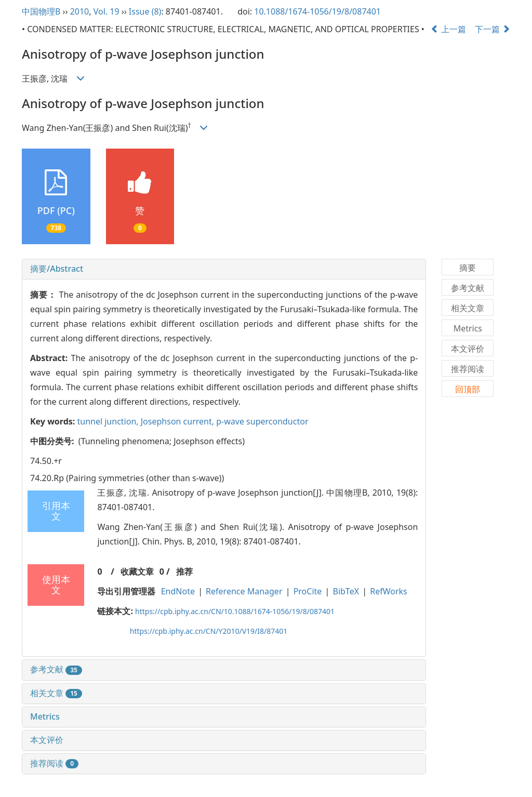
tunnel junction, (109, 421)
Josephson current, (178, 421)
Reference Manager (244, 591)
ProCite (308, 591)
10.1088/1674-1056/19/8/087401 (317, 11)
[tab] (224, 269)
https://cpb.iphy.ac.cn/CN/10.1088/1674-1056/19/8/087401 (235, 611)
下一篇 (493, 29)
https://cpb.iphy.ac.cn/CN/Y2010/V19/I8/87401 (209, 631)
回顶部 (468, 389)
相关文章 (56, 693)
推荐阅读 (54, 763)
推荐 (184, 572)
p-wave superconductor (262, 421)
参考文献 (56, 669)
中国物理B (41, 11)
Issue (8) (145, 11)
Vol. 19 (107, 11)
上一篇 (448, 29)
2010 (80, 11)
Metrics (45, 716)
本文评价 (47, 740)
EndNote (178, 591)
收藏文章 (137, 572)
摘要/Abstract (57, 269)
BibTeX (346, 591)
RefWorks (389, 591)
